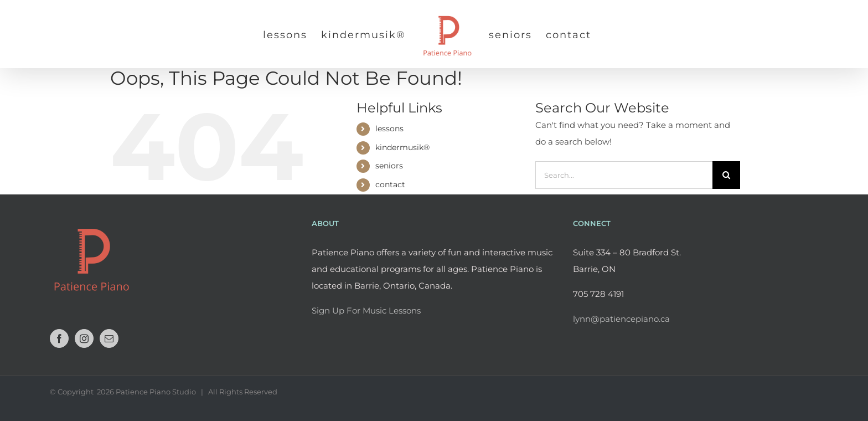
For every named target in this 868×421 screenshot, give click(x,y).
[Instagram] (84, 338)
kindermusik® (402, 147)
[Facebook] (59, 338)
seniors (389, 166)
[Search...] (624, 175)
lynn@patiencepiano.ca (621, 319)
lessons (389, 129)
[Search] (726, 175)
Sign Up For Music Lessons (366, 310)
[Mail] (109, 338)
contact (390, 184)
